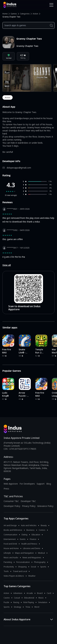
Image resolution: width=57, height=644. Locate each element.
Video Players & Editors (14, 576)
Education (36, 535)
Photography (40, 562)
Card (49, 593)
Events (23, 539)
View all (7, 265)
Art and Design (10, 525)
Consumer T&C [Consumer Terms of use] (11, 501)
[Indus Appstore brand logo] (15, 5)
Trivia (28, 607)
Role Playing (29, 602)
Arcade (30, 593)
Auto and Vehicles (29, 525)
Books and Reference (13, 530)
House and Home (11, 548)
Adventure (18, 593)
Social (33, 567)
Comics (42, 530)
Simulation (43, 602)
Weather (32, 576)
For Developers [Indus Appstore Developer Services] (27, 484)
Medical (41, 553)
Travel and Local (20, 571)
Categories (25, 14)
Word (37, 607)
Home (5, 14)
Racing (16, 602)
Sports (43, 567)
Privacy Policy (29, 506)
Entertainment (10, 539)
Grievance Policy (45, 506)
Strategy (17, 607)
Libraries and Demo (32, 548)
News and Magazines (32, 558)
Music (41, 598)
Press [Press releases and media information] (6, 489)
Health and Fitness (29, 544)
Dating (24, 535)
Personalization (23, 562)
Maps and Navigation (24, 553)
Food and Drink (10, 544)
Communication (10, 535)
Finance (33, 539)
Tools (6, 571)
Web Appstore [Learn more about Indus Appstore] (11, 484)
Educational (29, 598)
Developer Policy (12, 506)
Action (35, 14)
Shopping (22, 567)
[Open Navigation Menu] (51, 5)
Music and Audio (11, 558)
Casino (7, 598)
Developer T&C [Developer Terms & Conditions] (28, 501)
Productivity (9, 567)
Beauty (44, 525)
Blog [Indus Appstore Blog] (49, 484)
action (8, 97)
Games (14, 14)
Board (40, 593)
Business (30, 530)
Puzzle (6, 602)
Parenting (8, 562)
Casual (17, 598)
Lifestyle (7, 553)
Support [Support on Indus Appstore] (41, 484)
